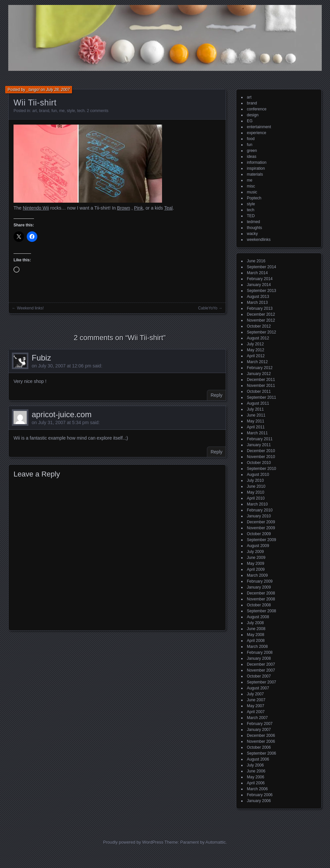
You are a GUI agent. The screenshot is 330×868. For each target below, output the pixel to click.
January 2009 (259, 587)
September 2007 (262, 682)
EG (250, 121)
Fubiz (41, 358)
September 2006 (262, 753)
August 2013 (258, 297)
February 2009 (260, 581)
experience (257, 133)
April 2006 (256, 783)
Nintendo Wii (36, 208)
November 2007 (261, 670)
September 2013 (262, 291)
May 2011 (256, 421)
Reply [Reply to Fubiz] (216, 395)
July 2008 (255, 623)
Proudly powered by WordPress (133, 842)
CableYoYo (208, 308)
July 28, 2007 (58, 90)
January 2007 (259, 730)
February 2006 (260, 795)
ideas (252, 157)
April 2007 (256, 712)
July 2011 (255, 409)
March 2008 (257, 647)
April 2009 (256, 569)
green (252, 151)
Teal (168, 208)
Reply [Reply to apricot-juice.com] (216, 452)
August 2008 (258, 617)
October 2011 (259, 391)
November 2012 (261, 320)
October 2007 (259, 676)
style (71, 111)
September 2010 (262, 469)
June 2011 (256, 415)
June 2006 (256, 771)
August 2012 (258, 338)
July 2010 (255, 480)
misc (251, 186)
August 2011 (258, 403)
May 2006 (256, 777)
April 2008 (256, 641)
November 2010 (261, 457)
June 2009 (256, 558)
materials (255, 174)
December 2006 (261, 736)
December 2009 (261, 522)
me (62, 111)
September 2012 (262, 332)
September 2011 (262, 397)
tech (81, 111)
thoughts (254, 228)
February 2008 (260, 652)
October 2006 (259, 747)
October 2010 (259, 463)
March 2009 (257, 575)
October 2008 (259, 605)
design (253, 115)
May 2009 (256, 564)
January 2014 (259, 285)
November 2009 (261, 528)
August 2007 (258, 688)
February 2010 (260, 510)
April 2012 (256, 356)
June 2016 (256, 261)
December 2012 (261, 314)
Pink (138, 208)
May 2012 (256, 350)
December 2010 (261, 451)
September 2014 (262, 267)
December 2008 (261, 593)
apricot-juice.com (62, 414)
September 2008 (262, 611)
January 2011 (259, 445)
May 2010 (256, 492)
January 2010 (259, 516)
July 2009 (255, 552)
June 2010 (256, 486)
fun (54, 111)
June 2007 (256, 700)
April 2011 (256, 427)
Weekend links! (30, 308)
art (35, 111)
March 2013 (257, 303)
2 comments (98, 111)
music (252, 192)
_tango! (33, 90)
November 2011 (261, 386)
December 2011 (261, 380)
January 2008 (259, 658)
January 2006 (259, 801)
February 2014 (260, 279)
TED (251, 216)
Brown (124, 208)
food (251, 139)
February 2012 (260, 368)
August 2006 (258, 759)
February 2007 (260, 724)
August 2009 (258, 546)
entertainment (259, 127)
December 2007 (261, 664)
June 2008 (256, 629)
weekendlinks (259, 240)
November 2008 (261, 599)
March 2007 (257, 718)
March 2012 (257, 362)
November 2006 (261, 741)
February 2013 (260, 308)
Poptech (254, 198)
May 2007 (256, 706)
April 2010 (256, 498)
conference (257, 109)
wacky (252, 234)
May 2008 (256, 635)
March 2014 (257, 273)
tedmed (253, 222)
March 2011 (257, 433)
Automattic (216, 842)
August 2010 (258, 475)
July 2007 (255, 694)
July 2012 (255, 344)
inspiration (256, 168)
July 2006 (255, 765)
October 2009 (259, 534)
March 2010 (257, 504)
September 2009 (262, 540)
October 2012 (259, 326)
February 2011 (260, 439)
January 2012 (259, 374)
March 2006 (257, 789)
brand (44, 111)
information (257, 162)
